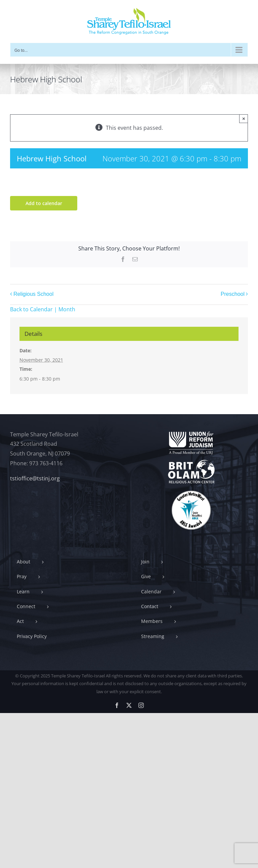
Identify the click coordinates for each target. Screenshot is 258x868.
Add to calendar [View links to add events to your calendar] (44, 203)
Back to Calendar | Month (43, 309)
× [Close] (244, 119)
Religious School (33, 294)
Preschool (233, 294)
